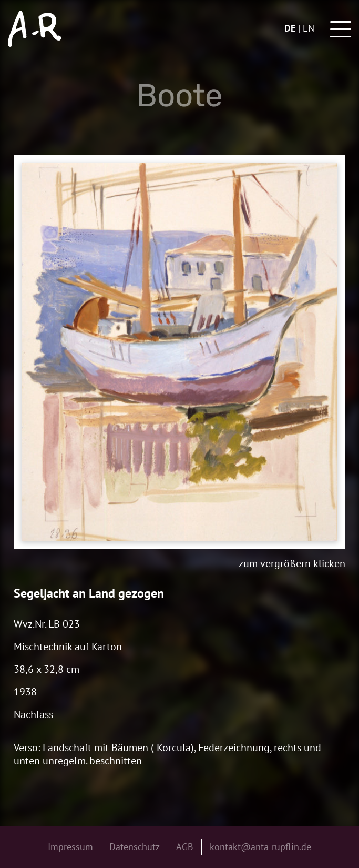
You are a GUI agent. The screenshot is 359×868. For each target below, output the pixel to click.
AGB (185, 847)
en (309, 28)
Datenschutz (135, 847)
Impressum (70, 847)
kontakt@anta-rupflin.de (260, 847)
